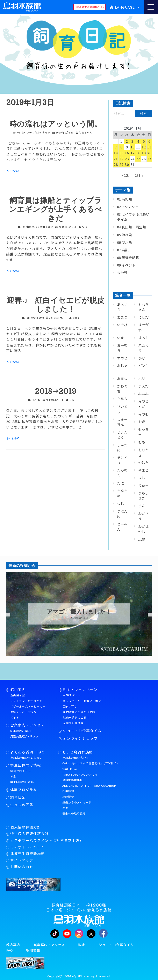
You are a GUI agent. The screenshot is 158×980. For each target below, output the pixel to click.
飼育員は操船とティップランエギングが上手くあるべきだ (56, 209)
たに (121, 483)
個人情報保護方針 (26, 827)
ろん (142, 506)
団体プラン (70, 706)
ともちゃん (143, 307)
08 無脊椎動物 (45, 227)
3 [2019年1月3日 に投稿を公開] (132, 141)
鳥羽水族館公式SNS (76, 758)
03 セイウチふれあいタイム (34, 132)
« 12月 (127, 175)
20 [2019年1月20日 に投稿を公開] (149, 153)
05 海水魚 (28, 227)
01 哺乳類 (125, 199)
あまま (122, 317)
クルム (122, 399)
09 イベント (126, 265)
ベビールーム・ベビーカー (28, 706)
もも (142, 442)
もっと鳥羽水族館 (78, 752)
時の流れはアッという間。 (56, 124)
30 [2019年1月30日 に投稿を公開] (127, 164)
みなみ (143, 394)
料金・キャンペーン (80, 689)
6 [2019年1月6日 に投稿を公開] (149, 141)
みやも (143, 414)
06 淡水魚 (125, 242)
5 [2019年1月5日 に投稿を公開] (144, 141)
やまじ (143, 470)
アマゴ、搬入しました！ (79, 612)
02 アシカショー (130, 207)
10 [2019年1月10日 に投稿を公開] (133, 147)
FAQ (9, 950)
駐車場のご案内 (21, 731)
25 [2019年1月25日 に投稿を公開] (138, 159)
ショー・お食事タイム (82, 731)
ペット (15, 717)
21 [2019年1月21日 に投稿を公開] (116, 159)
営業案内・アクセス (27, 725)
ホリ (142, 378)
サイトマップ (22, 860)
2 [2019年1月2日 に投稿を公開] (127, 141)
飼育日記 (18, 797)
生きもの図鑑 (22, 805)
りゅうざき (143, 496)
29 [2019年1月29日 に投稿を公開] (121, 164)
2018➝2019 (56, 391)
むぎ (142, 422)
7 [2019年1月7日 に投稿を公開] (116, 147)
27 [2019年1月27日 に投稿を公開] (149, 159)
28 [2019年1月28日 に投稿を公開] (116, 164)
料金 (82, 945)
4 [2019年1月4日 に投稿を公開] (138, 141)
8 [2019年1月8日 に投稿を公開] (121, 147)
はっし (143, 338)
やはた (143, 463)
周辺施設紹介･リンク (24, 736)
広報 (142, 539)
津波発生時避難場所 (28, 854)
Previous (3, 615)
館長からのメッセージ (77, 802)
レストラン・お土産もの (26, 701)
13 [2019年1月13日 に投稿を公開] (149, 147)
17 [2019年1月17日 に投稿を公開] (133, 153)
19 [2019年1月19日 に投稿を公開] (144, 153)
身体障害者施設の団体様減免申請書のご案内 (79, 715)
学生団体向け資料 (22, 782)
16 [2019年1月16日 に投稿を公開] (127, 153)
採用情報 (68, 791)
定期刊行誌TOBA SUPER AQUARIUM (80, 772)
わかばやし (143, 529)
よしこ (143, 478)
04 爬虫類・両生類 (132, 227)
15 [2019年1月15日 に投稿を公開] (121, 153)
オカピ (122, 358)
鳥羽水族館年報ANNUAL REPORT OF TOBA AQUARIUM (89, 783)
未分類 (37, 400)
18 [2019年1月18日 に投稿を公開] (138, 153)
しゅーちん (122, 422)
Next (150, 615)
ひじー (143, 358)
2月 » (139, 175)
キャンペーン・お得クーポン (82, 701)
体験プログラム (24, 790)
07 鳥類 (123, 250)
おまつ (122, 378)
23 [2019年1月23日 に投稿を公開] (127, 159)
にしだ (143, 317)
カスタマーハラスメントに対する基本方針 (47, 840)
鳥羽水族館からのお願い (26, 758)
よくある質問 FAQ (28, 752)
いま (121, 338)
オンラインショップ (80, 738)
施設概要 (68, 797)
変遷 (65, 808)
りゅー (143, 485)
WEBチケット (72, 695)
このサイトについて (27, 847)
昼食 (13, 777)
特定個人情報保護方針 (30, 834)
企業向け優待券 (73, 723)
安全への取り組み (74, 813)
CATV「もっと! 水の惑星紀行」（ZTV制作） (91, 763)
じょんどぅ (122, 435)
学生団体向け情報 (26, 765)
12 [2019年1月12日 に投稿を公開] (144, 147)
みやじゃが (143, 404)
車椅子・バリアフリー (25, 712)
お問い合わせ (22, 867)
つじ (121, 504)
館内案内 (18, 689)
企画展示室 (18, 695)
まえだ (143, 386)
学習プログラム (21, 771)
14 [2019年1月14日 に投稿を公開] (116, 153)
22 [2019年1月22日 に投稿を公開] (121, 159)
